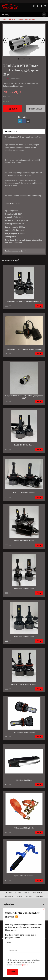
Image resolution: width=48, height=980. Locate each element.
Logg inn (28, 897)
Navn (24, 945)
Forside (4, 19)
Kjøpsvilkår (9, 897)
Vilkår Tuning (37, 893)
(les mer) (25, 965)
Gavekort (19, 897)
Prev (8, 40)
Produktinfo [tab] (10, 131)
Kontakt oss (39, 897)
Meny (6, 15)
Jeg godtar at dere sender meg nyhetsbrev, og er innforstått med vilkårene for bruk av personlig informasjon (23, 962)
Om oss (27, 893)
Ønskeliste (35, 109)
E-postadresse (24, 953)
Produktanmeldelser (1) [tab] (14, 251)
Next (45, 40)
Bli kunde (18, 893)
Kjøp (13, 109)
